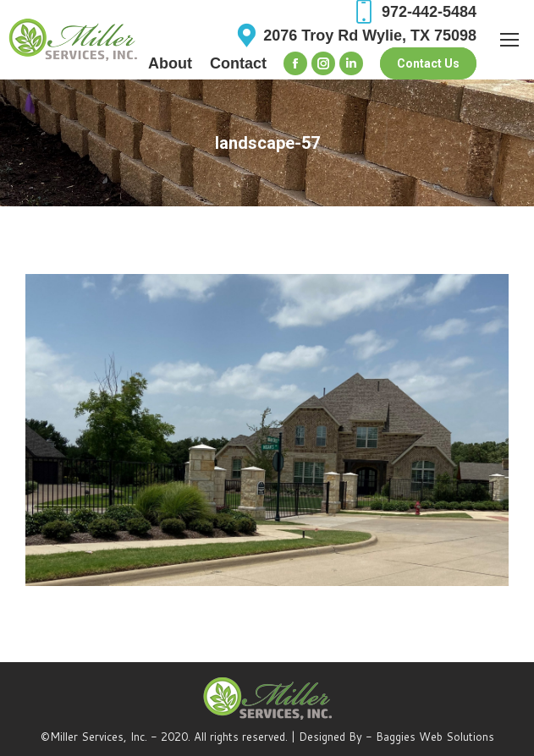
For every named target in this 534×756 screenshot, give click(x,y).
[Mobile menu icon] (509, 40)
